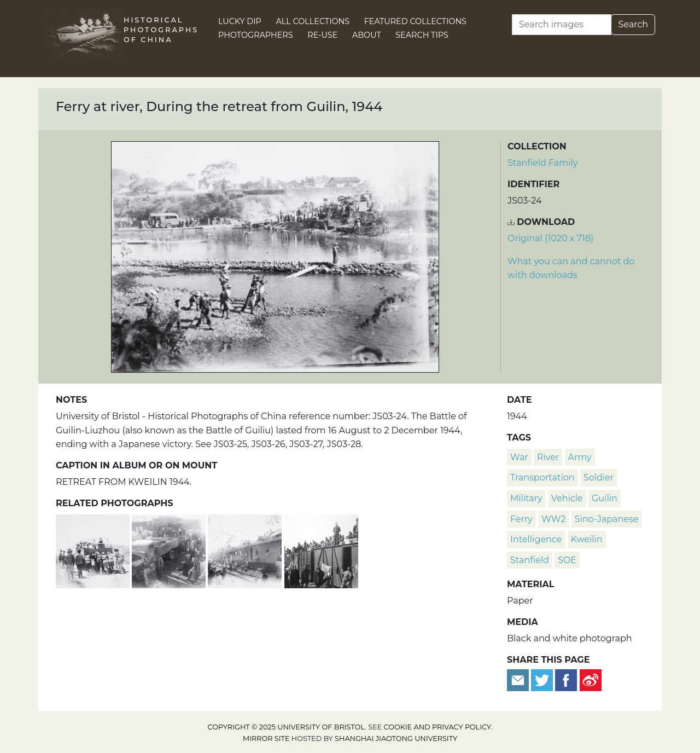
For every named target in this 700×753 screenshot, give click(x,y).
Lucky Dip (240, 21)
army (580, 457)
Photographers (256, 35)
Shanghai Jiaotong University (396, 738)
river (548, 457)
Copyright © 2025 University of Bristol (287, 727)
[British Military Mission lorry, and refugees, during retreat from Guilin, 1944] (170, 550)
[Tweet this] (543, 679)
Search (633, 24)
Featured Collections (415, 21)
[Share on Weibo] (591, 679)
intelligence (536, 539)
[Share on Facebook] (566, 679)
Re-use (322, 35)
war (519, 457)
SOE (567, 560)
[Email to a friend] (519, 679)
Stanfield (530, 560)
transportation (542, 477)
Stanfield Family (542, 163)
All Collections (313, 21)
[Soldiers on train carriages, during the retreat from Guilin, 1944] (321, 550)
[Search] (562, 25)
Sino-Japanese (607, 519)
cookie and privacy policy (437, 727)
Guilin (605, 498)
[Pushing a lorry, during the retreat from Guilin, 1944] (94, 550)
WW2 (554, 519)
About (367, 35)
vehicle (567, 498)
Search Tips (422, 35)
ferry (521, 519)
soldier (599, 477)
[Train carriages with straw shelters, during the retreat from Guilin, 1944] (246, 550)
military (526, 498)
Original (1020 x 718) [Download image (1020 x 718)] (550, 238)
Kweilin (587, 539)
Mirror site (266, 738)
